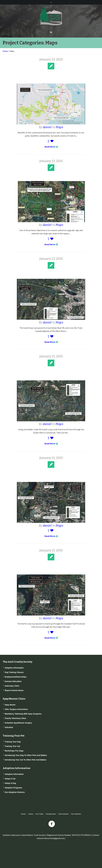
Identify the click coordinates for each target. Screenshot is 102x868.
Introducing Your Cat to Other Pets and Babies (26, 760)
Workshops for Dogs (14, 751)
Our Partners (76, 814)
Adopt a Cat (10, 779)
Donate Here (51, 814)
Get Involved (63, 814)
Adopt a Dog (10, 783)
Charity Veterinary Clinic (16, 718)
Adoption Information (14, 668)
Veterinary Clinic (12, 686)
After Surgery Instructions (16, 709)
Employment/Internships (16, 677)
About (31, 814)
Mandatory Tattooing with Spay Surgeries (23, 714)
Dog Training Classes (14, 672)
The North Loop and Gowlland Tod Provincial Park (51, 566)
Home (5, 51)
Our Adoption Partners (15, 792)
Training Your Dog (13, 742)
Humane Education (13, 681)
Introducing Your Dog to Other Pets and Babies (26, 755)
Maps (59, 127)
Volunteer (9, 727)
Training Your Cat (12, 746)
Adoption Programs (13, 788)
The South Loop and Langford (51, 273)
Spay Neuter (10, 705)
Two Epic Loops (51, 175)
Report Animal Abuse (14, 690)
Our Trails (39, 814)
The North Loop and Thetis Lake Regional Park (51, 474)
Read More (51, 147)
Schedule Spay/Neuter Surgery (18, 723)
